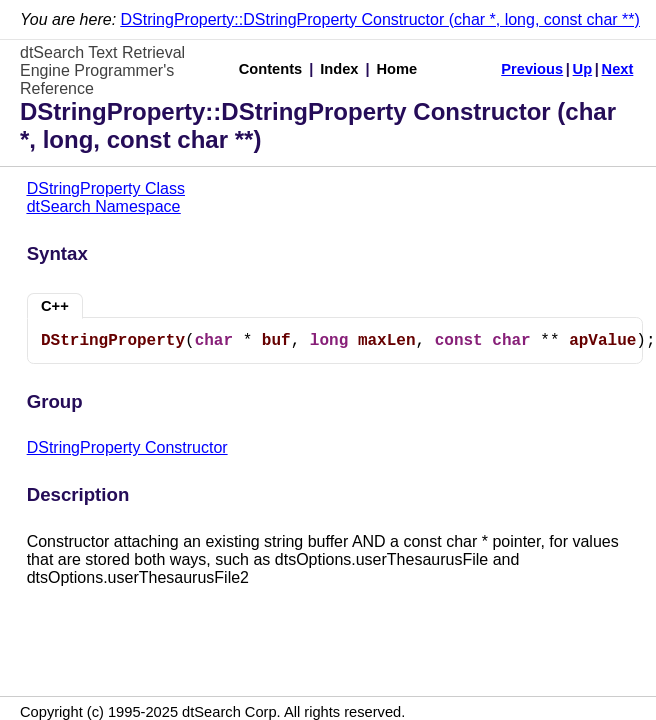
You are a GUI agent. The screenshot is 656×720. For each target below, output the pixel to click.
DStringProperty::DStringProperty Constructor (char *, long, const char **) (380, 19)
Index (339, 69)
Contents (271, 69)
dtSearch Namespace (104, 206)
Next (618, 69)
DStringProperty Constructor (127, 447)
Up (583, 69)
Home (397, 69)
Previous (532, 69)
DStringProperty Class (106, 188)
